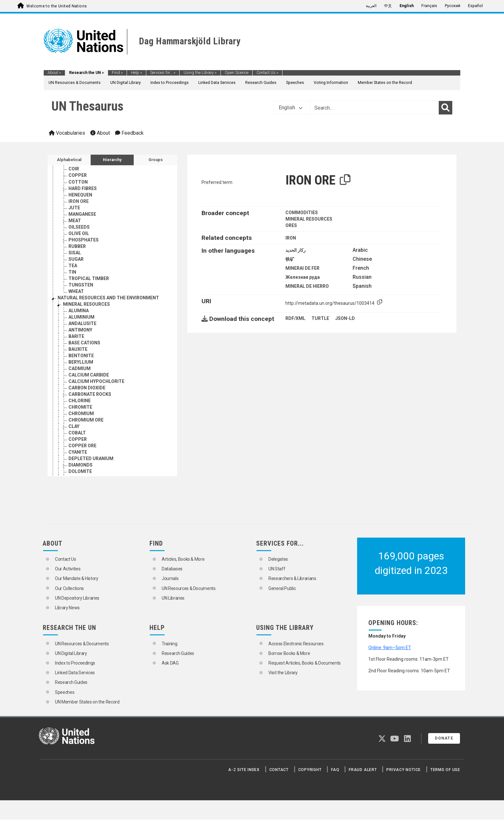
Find (117, 73)
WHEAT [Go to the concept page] (76, 291)
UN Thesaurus (87, 106)
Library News (67, 608)
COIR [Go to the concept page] (74, 169)
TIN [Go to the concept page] (72, 272)
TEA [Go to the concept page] (73, 266)
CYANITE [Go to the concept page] (78, 452)
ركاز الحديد (296, 250)
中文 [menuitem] (388, 6)
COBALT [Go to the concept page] (77, 433)
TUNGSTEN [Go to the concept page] (81, 285)
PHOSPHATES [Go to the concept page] (84, 240)
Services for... (163, 73)
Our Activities (68, 569)
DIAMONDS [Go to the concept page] (81, 465)
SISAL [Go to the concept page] (75, 253)
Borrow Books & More (289, 653)
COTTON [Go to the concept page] (78, 182)
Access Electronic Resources (296, 644)
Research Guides (261, 83)
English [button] (291, 108)
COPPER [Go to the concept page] (78, 175)
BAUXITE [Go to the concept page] (78, 349)
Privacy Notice (404, 770)
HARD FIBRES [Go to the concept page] (83, 188)
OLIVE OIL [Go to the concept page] (79, 233)
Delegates (278, 559)
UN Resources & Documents (75, 83)
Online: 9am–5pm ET (390, 648)
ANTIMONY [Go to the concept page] (80, 330)
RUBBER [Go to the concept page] (77, 246)
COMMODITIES (302, 213)
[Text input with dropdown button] (374, 108)
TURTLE (320, 318)
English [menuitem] (407, 6)
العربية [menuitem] (371, 6)
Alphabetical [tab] (69, 160)
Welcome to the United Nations (57, 6)
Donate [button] (444, 738)
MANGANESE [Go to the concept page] (82, 214)
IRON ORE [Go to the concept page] (79, 201)
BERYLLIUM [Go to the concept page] (81, 362)
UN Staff (277, 569)
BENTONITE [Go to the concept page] (81, 356)
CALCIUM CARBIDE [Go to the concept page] (89, 375)
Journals (170, 578)
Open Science (237, 73)
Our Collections (69, 588)
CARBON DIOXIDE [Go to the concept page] (87, 388)
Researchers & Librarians (292, 578)
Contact (279, 770)
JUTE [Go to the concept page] (74, 208)
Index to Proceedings (170, 83)
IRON (291, 238)
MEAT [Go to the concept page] (75, 221)
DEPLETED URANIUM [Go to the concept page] (91, 458)
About (54, 73)
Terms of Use (445, 770)
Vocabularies (67, 133)
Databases (172, 569)
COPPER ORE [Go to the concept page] (82, 446)
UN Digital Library (126, 83)
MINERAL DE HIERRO (307, 286)
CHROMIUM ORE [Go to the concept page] (86, 420)
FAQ (335, 770)
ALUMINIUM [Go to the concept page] (81, 317)
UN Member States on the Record (87, 702)
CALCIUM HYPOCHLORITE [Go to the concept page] (96, 381)
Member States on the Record (385, 83)
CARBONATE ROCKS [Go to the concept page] (90, 394)
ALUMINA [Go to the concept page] (79, 311)
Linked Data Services (217, 83)
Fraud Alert (363, 770)
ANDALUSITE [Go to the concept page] (82, 323)
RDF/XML (295, 318)
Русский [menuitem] (453, 6)
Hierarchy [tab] (112, 160)
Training (169, 644)
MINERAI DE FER (302, 268)
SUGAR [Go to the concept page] (76, 259)
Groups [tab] (156, 160)
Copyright (310, 770)
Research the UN (86, 73)
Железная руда (303, 277)
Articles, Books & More (183, 559)
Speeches (295, 83)
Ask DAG (170, 663)
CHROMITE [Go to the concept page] (80, 407)
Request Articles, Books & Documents (305, 663)
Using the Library (200, 73)
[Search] (446, 108)
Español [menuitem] (475, 6)
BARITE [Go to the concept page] (76, 336)
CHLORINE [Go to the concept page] (80, 401)
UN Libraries (173, 598)
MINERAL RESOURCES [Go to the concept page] (86, 304)
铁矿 (290, 259)
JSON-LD (345, 318)
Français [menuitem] (429, 6)
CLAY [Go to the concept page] (74, 426)
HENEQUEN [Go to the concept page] (80, 195)
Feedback (129, 133)
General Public (282, 588)
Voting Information (331, 83)
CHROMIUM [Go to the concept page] (81, 413)
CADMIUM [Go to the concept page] (80, 368)
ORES (291, 225)
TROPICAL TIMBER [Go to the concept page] (89, 278)
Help (136, 73)
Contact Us (267, 73)
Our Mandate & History (77, 578)
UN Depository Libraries (77, 598)
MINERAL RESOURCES (309, 219)
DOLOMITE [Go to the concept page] (80, 471)
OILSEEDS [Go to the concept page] (79, 227)
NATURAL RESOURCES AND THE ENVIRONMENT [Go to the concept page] (108, 298)
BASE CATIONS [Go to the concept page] (84, 343)
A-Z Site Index (244, 770)
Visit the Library (283, 673)
